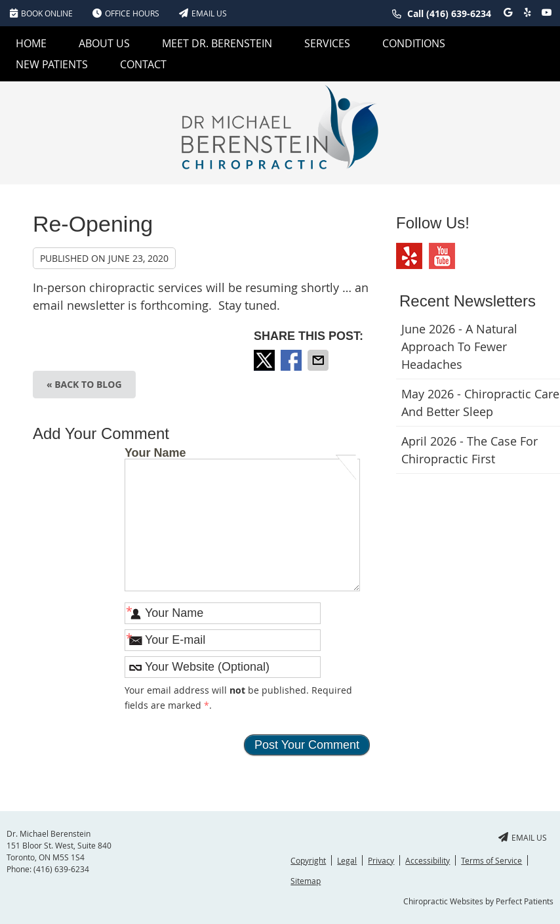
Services (327, 43)
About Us (104, 43)
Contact (143, 64)
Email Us (203, 13)
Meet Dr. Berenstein (217, 43)
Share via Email (319, 360)
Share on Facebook (292, 360)
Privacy (381, 860)
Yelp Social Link (409, 256)
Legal (347, 860)
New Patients (52, 64)
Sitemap (306, 881)
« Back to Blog (84, 384)
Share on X (266, 360)
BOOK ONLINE (41, 13)
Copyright (308, 860)
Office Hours (126, 13)
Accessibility (428, 860)
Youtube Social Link (442, 256)
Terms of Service (491, 860)
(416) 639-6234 (459, 13)
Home (31, 43)
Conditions (414, 43)
